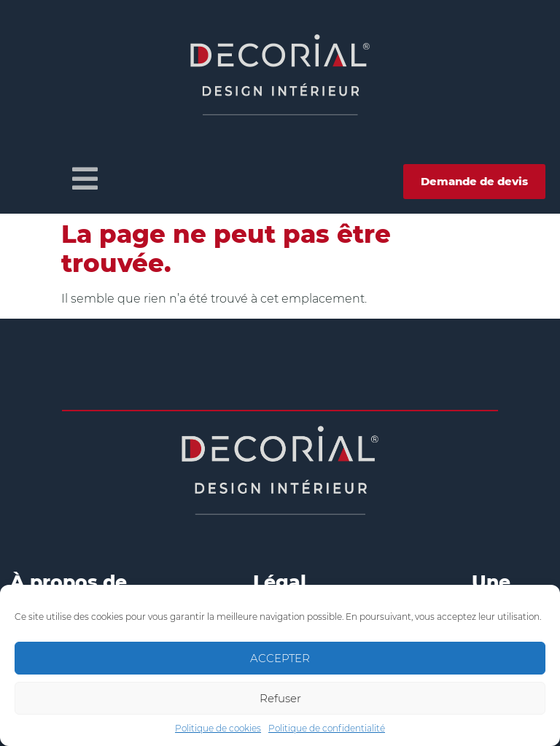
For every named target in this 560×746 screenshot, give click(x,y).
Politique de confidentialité (327, 728)
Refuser (280, 698)
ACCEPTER (280, 658)
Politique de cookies (218, 728)
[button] (85, 179)
